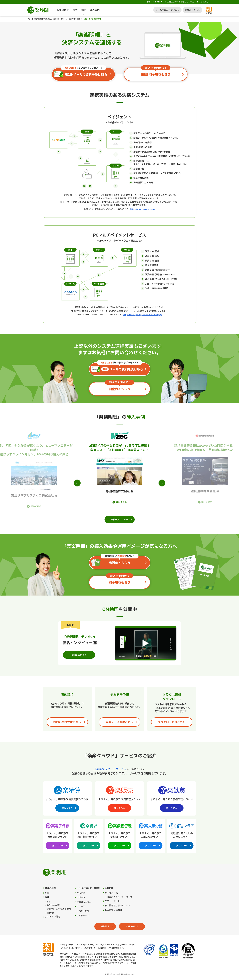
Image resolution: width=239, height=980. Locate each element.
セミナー (161, 2)
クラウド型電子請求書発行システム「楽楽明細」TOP (46, 19)
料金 (75, 10)
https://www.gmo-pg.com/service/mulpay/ (143, 315)
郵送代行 (50, 913)
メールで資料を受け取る (167, 10)
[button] (77, 483)
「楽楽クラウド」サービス (110, 769)
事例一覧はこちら (120, 520)
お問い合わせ (132, 927)
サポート (150, 2)
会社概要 (109, 888)
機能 (84, 10)
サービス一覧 (111, 893)
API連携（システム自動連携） (59, 909)
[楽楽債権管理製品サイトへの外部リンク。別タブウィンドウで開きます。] (120, 835)
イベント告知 (83, 911)
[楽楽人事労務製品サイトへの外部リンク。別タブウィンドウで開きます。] (151, 835)
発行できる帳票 (74, 19)
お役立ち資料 (173, 2)
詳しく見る (36, 507)
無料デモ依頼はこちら (119, 722)
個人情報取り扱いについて (118, 906)
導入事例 (95, 10)
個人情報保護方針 (113, 910)
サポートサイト (112, 901)
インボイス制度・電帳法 (88, 888)
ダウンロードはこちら (172, 722)
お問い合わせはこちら (67, 722)
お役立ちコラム (187, 2)
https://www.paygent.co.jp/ (143, 209)
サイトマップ (83, 916)
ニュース (81, 907)
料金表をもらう (192, 10)
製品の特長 (63, 10)
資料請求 (105, 927)
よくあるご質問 (203, 2)
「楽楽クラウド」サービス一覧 (119, 897)
